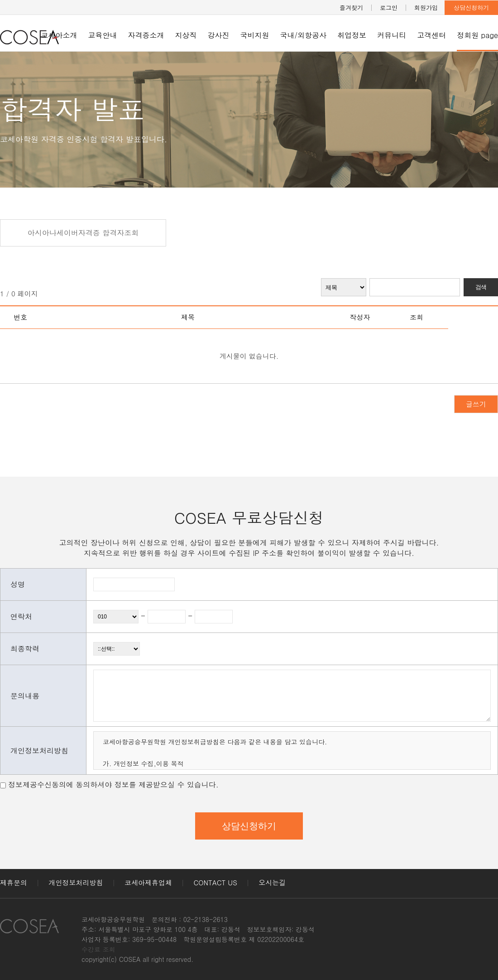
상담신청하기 (471, 7)
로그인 (389, 7)
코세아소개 (59, 35)
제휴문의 (14, 882)
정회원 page (477, 35)
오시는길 (272, 882)
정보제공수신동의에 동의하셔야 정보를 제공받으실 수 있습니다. (113, 784)
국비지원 (255, 35)
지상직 (186, 35)
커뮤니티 (392, 35)
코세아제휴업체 (148, 882)
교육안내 (103, 35)
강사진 (219, 35)
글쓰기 (476, 404)
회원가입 (426, 7)
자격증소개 (146, 35)
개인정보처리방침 (76, 882)
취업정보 (352, 35)
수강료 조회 (98, 949)
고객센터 (431, 35)
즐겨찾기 (351, 7)
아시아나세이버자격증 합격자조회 (83, 233)
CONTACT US (215, 882)
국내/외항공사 (304, 35)
